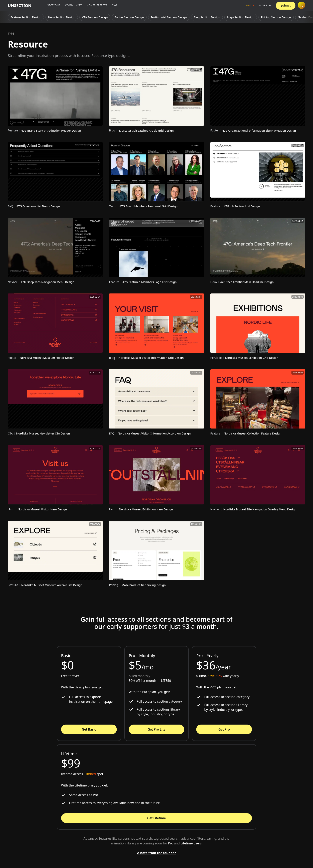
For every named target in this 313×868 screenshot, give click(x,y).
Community (73, 5)
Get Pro (224, 729)
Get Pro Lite (156, 729)
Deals (250, 5)
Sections (54, 5)
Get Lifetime (156, 818)
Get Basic (89, 729)
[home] (20, 6)
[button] (265, 6)
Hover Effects (97, 5)
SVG (115, 5)
